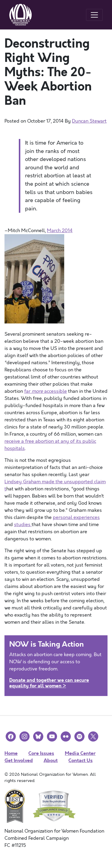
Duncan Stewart (89, 121)
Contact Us (80, 760)
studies (23, 525)
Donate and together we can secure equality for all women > (49, 683)
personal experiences (76, 517)
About (51, 760)
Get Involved (19, 760)
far (28, 391)
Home (11, 753)
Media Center (80, 753)
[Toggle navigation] (94, 15)
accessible (56, 391)
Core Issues (41, 753)
